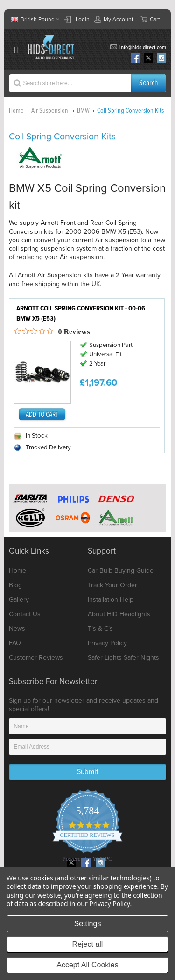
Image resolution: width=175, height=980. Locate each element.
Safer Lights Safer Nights (123, 658)
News (17, 629)
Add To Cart (42, 415)
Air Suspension (50, 111)
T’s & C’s (100, 629)
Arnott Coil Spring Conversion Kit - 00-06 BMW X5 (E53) (81, 314)
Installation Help (111, 600)
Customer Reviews (36, 658)
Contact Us (25, 614)
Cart (150, 19)
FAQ (15, 643)
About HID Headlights (119, 614)
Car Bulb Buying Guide (121, 571)
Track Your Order (112, 585)
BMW (83, 111)
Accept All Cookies (87, 965)
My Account (114, 19)
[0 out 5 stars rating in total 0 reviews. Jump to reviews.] (52, 331)
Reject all (88, 944)
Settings (88, 924)
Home (16, 111)
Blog (15, 585)
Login (83, 19)
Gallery (19, 600)
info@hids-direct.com (143, 47)
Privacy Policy (107, 643)
